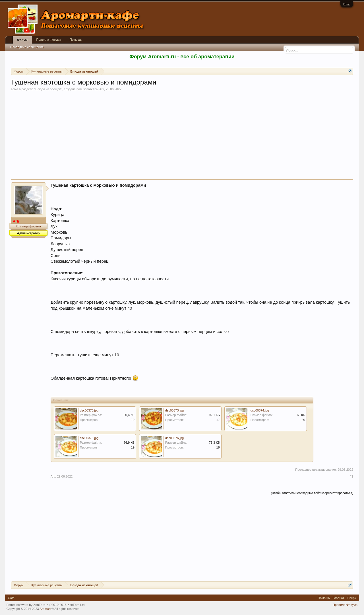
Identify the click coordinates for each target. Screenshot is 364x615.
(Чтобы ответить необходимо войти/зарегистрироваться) (312, 493)
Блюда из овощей (48, 89)
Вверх (352, 598)
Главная (339, 598)
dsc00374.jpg (260, 410)
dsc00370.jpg (89, 410)
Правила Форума (49, 40)
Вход (347, 4)
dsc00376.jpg (174, 438)
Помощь (76, 40)
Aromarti (45, 609)
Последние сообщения (27, 47)
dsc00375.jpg (89, 438)
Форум (22, 40)
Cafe (11, 598)
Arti (102, 89)
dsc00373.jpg (174, 410)
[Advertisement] (182, 137)
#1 (351, 476)
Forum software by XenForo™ (46, 605)
